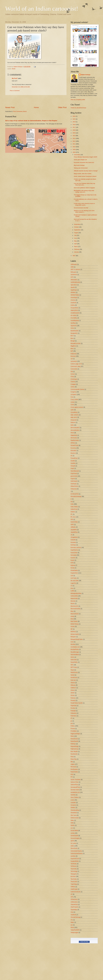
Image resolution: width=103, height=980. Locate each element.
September (78, 230)
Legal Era (73, 583)
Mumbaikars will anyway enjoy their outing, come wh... (84, 191)
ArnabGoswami (75, 313)
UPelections (74, 899)
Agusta (73, 287)
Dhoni (72, 433)
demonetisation (75, 428)
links (72, 588)
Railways (73, 744)
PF (71, 718)
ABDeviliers (74, 280)
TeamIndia (74, 869)
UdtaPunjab (74, 889)
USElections (74, 902)
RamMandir (74, 754)
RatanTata (74, 759)
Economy (73, 448)
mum (72, 642)
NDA (72, 665)
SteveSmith (74, 848)
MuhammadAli (75, 634)
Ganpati (73, 466)
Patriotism (73, 716)
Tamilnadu (74, 864)
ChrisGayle (74, 379)
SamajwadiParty (75, 787)
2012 (74, 141)
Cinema (73, 382)
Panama (73, 700)
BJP (72, 351)
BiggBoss (73, 346)
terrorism (73, 876)
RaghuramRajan (75, 734)
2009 (74, 150)
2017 (74, 127)
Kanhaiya (73, 545)
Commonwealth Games (77, 389)
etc (71, 456)
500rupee (73, 272)
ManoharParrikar (75, 609)
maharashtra (74, 596)
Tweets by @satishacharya (78, 108)
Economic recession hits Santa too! (84, 162)
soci (72, 828)
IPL (72, 514)
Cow (72, 397)
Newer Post (10, 107)
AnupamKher (74, 308)
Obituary (73, 685)
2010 (74, 147)
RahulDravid (74, 739)
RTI (72, 777)
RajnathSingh (74, 746)
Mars (72, 611)
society (73, 833)
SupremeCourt (75, 859)
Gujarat (73, 479)
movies (73, 626)
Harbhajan (74, 484)
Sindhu (73, 825)
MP (72, 629)
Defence (73, 422)
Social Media (74, 830)
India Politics (74, 507)
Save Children (75, 797)
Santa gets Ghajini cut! (80, 160)
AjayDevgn (74, 290)
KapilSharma (74, 550)
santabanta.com (75, 792)
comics (73, 387)
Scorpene (73, 805)
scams (72, 800)
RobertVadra (74, 772)
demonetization (75, 430)
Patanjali (73, 711)
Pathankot (74, 713)
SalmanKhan (74, 785)
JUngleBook (74, 537)
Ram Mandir (74, 751)
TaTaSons (73, 866)
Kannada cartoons (76, 547)
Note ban (73, 680)
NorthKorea (74, 677)
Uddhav (73, 887)
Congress (73, 392)
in (71, 499)
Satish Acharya (86, 75)
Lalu (72, 576)
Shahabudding (75, 810)
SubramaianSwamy (76, 851)
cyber (72, 410)
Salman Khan (74, 782)
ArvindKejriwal (75, 320)
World (14, 69)
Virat (72, 912)
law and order (75, 581)
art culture (73, 315)
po (71, 721)
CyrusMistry (74, 412)
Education (73, 450)
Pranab (73, 729)
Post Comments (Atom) (20, 111)
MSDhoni (73, 632)
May (76, 241)
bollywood (73, 354)
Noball (72, 675)
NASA (72, 657)
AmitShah (73, 303)
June (76, 238)
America (73, 300)
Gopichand (74, 473)
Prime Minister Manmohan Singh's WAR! (85, 157)
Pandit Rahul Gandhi (77, 703)
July (75, 235)
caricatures (74, 361)
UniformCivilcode (75, 892)
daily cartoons (75, 415)
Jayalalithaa (74, 532)
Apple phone (74, 310)
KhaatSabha (74, 570)
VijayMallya (74, 910)
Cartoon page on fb (76, 364)
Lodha (72, 591)
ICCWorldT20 (75, 494)
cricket (72, 402)
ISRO (72, 524)
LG (71, 586)
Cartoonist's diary (76, 366)
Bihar (72, 349)
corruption (73, 394)
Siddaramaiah (75, 818)
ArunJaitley (74, 318)
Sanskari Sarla (75, 790)
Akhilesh (73, 292)
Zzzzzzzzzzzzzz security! (81, 208)
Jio (71, 535)
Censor (73, 374)
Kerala (72, 568)
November (77, 224)
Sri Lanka (73, 843)
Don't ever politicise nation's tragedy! (84, 188)
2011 (74, 144)
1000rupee (74, 264)
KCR (72, 563)
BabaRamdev (75, 331)
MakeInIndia (74, 598)
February (77, 249)
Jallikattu (73, 527)
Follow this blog (84, 942)
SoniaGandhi (74, 836)
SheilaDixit (74, 813)
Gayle (72, 468)
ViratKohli (73, 915)
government (74, 476)
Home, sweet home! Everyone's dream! (85, 176)
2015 (74, 133)
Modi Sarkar (74, 621)
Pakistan (73, 698)
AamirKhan (74, 275)
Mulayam (73, 637)
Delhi (72, 425)
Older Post (62, 107)
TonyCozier (74, 881)
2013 (74, 138)
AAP (72, 277)
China (72, 377)
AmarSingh (74, 298)
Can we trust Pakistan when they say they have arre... (84, 184)
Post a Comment (15, 91)
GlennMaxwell (75, 471)
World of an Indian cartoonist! (42, 9)
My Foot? (15, 78)
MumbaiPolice (75, 649)
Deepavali (73, 420)
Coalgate (73, 384)
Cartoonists (74, 369)
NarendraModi (75, 655)
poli (72, 723)
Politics (73, 726)
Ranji (72, 757)
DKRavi (73, 443)
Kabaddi (73, 540)
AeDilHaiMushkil (75, 282)
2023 (74, 119)
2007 (74, 256)
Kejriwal (73, 565)
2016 (74, 130)
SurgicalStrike (75, 861)
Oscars (73, 695)
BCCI (72, 336)
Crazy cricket (74, 399)
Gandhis (73, 463)
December (77, 155)
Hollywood (74, 489)
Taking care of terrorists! (81, 168)
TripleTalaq (74, 884)
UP (72, 894)
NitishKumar (74, 672)
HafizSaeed (74, 481)
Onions (73, 690)
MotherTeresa (75, 624)
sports (72, 841)
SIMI (72, 823)
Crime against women (77, 407)
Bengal (73, 341)
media (72, 616)
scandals (73, 802)
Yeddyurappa (74, 933)
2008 (74, 152)
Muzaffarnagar (75, 652)
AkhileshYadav (75, 295)
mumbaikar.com (75, 647)
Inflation (73, 512)
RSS (72, 774)
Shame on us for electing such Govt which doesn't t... (84, 211)
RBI (72, 762)
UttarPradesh (74, 907)
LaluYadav (74, 578)
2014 (74, 136)
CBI (72, 371)
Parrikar (73, 708)
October (77, 227)
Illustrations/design (76, 496)
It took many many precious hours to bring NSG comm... (84, 204)
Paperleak (74, 706)
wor (72, 925)
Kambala (73, 542)
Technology (74, 871)
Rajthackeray (74, 749)
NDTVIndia (74, 667)
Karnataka (74, 555)
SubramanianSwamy (77, 853)
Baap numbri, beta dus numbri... (83, 174)
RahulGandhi (74, 741)
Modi (72, 619)
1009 (72, 267)
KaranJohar (74, 553)
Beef (72, 338)
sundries (73, 856)
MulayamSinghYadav (77, 639)
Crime (72, 405)
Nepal (72, 670)
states (72, 846)
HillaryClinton (74, 486)
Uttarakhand (74, 904)
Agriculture (74, 285)
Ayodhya (73, 323)
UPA (72, 897)
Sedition (73, 808)
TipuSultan (74, 879)
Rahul (72, 736)
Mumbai (73, 644)
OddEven (73, 688)
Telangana (74, 874)
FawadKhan (74, 458)
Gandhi (73, 461)
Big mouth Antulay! (79, 165)
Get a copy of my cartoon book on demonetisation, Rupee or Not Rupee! (31, 121)
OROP (73, 693)
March (76, 246)
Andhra (73, 305)
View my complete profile (78, 100)
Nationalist (74, 660)
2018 (74, 125)
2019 (74, 122)
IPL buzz (73, 517)
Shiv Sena (74, 815)
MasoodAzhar (75, 614)
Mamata (73, 601)
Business (73, 356)
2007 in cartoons (75, 269)
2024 (74, 116)
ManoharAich (74, 606)
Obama (73, 683)
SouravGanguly (75, 838)
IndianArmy (74, 509)
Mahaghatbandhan (76, 593)
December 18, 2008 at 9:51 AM (21, 87)
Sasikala (73, 795)
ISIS (72, 519)
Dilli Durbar (74, 438)
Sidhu (72, 820)
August (76, 233)
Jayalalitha (74, 530)
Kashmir (73, 558)
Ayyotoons (74, 326)
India (72, 504)
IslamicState (74, 522)
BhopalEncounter (76, 343)
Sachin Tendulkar (76, 780)
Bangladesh (74, 333)
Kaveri (72, 560)
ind (71, 502)
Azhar (72, 328)
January (77, 252)
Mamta (73, 603)
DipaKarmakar (75, 440)
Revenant (73, 767)
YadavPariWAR (75, 930)
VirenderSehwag (75, 917)
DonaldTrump (75, 445)
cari (72, 359)
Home (36, 107)
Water (72, 922)
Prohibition (74, 731)
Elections (73, 453)
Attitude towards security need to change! (86, 171)
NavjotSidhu (74, 662)
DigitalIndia (74, 435)
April (76, 244)
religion (73, 764)
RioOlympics (74, 769)
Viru (72, 920)
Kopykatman (74, 573)
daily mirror (74, 417)
